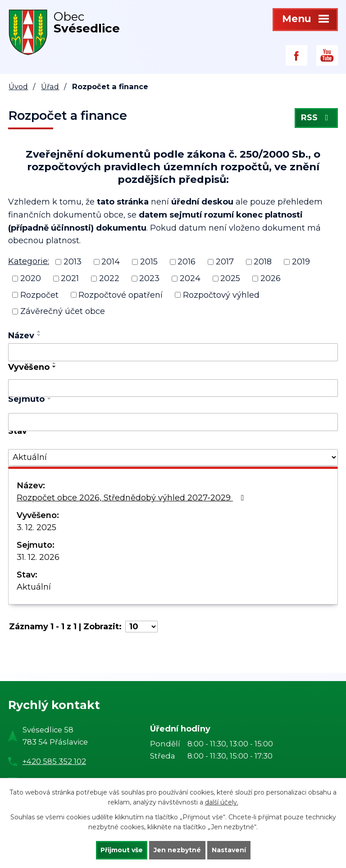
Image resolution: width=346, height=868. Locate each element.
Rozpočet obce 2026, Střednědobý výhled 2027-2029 (132, 498)
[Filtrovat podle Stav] (173, 457)
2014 (111, 262)
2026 (271, 278)
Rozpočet (39, 295)
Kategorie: (29, 261)
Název (21, 336)
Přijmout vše (122, 850)
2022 (109, 278)
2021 (70, 278)
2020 (31, 278)
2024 (190, 278)
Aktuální (34, 587)
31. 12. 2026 (38, 557)
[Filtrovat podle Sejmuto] (173, 422)
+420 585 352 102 (54, 761)
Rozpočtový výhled (221, 295)
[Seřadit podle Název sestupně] (39, 335)
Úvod (18, 86)
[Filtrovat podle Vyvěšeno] (173, 388)
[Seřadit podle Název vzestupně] (39, 332)
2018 (263, 262)
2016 (187, 262)
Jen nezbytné (177, 850)
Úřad (50, 86)
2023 (149, 278)
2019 (301, 262)
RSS (316, 118)
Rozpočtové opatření (121, 295)
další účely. (222, 803)
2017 (225, 262)
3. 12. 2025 (36, 527)
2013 (73, 262)
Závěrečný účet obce (63, 311)
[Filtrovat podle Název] (173, 352)
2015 (149, 262)
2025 (230, 278)
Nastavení (229, 850)
